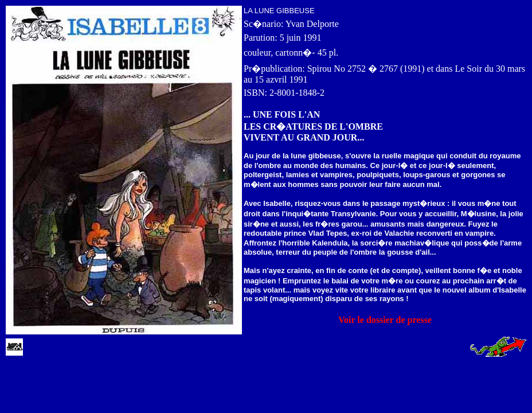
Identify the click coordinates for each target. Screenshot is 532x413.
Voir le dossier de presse (385, 320)
